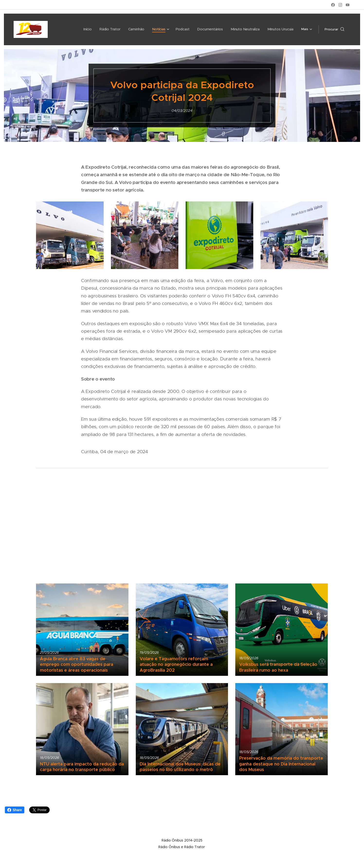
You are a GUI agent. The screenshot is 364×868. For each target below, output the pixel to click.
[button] (334, 29)
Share (15, 810)
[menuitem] (74, 29)
